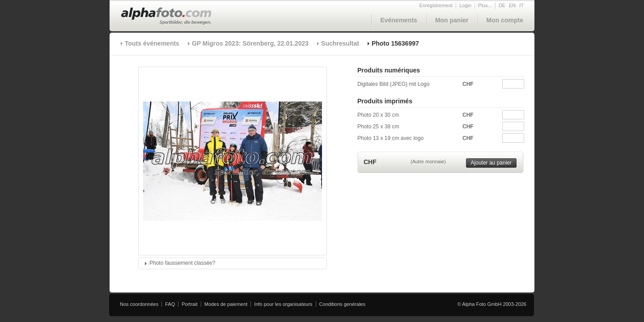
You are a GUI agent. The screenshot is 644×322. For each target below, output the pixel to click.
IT (521, 5)
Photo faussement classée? (182, 263)
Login (465, 5)
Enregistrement (436, 5)
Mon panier (452, 20)
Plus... (485, 5)
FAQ (170, 304)
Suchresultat (340, 43)
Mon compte (505, 20)
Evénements (398, 20)
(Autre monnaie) (428, 161)
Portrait (189, 304)
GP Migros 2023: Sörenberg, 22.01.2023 (250, 43)
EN (512, 5)
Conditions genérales (342, 304)
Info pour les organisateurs (283, 304)
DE (502, 5)
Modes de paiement (226, 304)
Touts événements (152, 43)
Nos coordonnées (139, 304)
